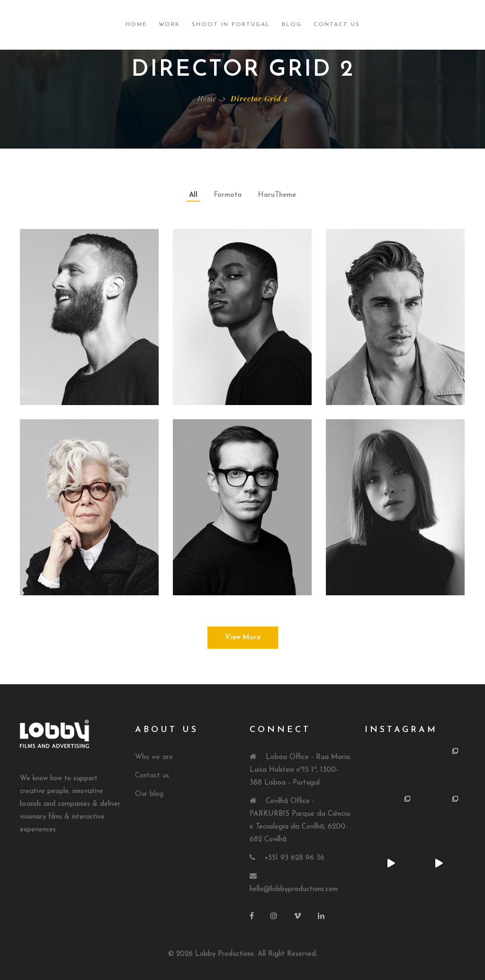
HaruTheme (277, 195)
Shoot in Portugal (231, 25)
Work (169, 25)
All (193, 195)
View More (243, 638)
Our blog (149, 794)
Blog (292, 25)
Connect (280, 730)
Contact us (152, 776)
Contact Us (337, 25)
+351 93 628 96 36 (295, 858)
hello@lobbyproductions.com (294, 889)
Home (136, 25)
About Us (167, 730)
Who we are (154, 757)
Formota (228, 195)
